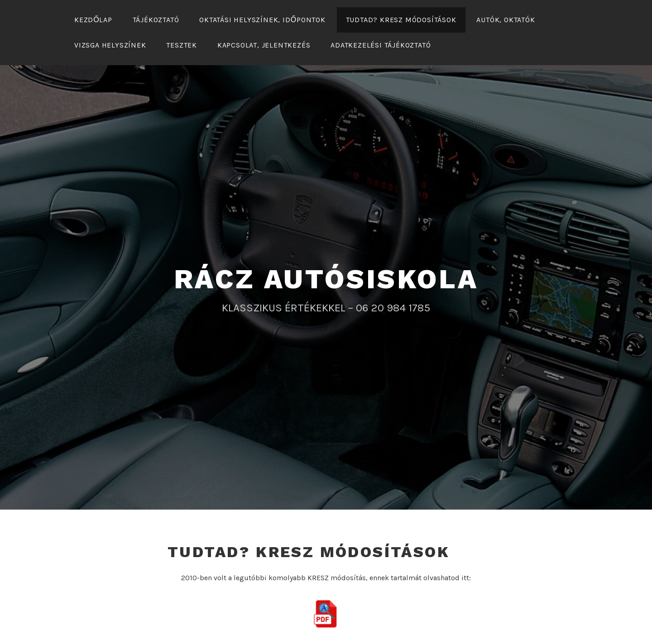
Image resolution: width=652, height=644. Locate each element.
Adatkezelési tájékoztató (381, 45)
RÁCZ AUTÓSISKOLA (326, 279)
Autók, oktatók (506, 20)
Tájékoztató (156, 20)
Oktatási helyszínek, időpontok (262, 20)
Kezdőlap (93, 20)
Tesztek (182, 45)
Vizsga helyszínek (110, 45)
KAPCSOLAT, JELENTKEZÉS (264, 45)
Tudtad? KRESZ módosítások (401, 20)
